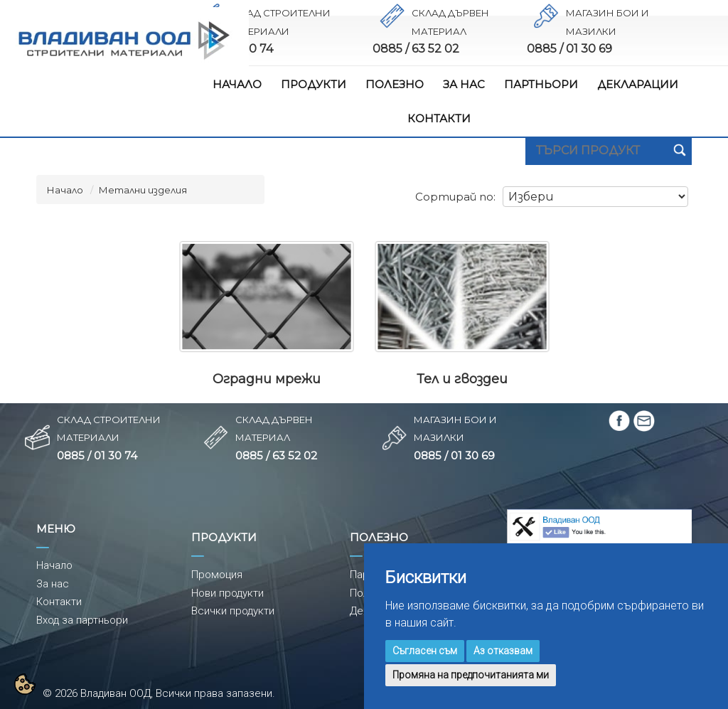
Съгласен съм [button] (425, 651)
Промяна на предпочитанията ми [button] (471, 675)
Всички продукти (233, 611)
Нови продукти (227, 593)
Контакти (59, 602)
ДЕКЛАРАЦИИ (638, 84)
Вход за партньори (82, 620)
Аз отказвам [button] (503, 651)
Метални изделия (143, 190)
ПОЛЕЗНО (395, 84)
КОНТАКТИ (439, 118)
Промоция (217, 575)
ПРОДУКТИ (314, 84)
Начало (65, 190)
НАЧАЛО (237, 84)
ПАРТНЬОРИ (541, 84)
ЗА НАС (464, 84)
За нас (53, 584)
